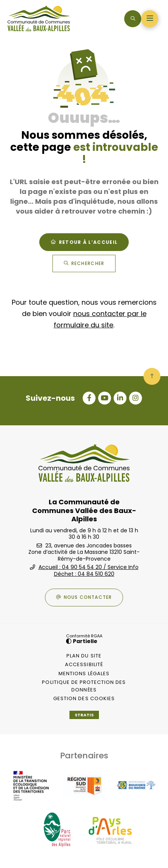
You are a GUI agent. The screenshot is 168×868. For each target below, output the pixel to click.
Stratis (84, 715)
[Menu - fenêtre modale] (150, 19)
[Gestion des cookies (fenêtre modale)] (84, 699)
